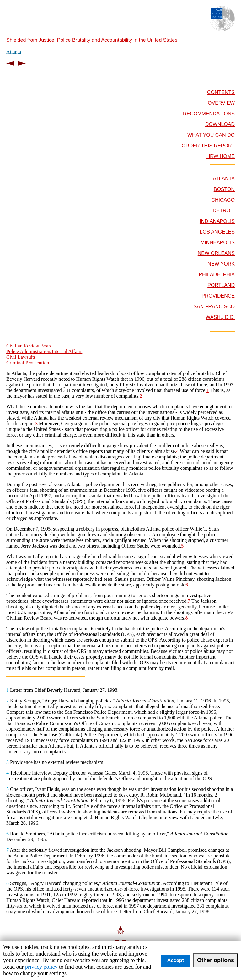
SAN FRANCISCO (214, 307)
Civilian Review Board (29, 346)
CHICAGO (223, 200)
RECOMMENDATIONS (209, 114)
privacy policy (41, 967)
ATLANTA (224, 179)
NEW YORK (221, 264)
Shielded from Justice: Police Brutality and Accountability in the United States (92, 40)
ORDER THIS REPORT (208, 146)
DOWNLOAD (220, 124)
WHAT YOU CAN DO (211, 135)
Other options (216, 960)
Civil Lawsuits (21, 357)
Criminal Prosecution (28, 363)
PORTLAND (221, 285)
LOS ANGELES (217, 232)
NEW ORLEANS (216, 253)
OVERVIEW (221, 103)
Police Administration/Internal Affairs (44, 351)
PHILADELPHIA (217, 275)
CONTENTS (221, 92)
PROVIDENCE (218, 296)
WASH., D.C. (220, 317)
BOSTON (224, 189)
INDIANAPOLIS (217, 221)
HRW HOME (221, 156)
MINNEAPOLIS (218, 243)
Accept (176, 960)
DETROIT (224, 211)
